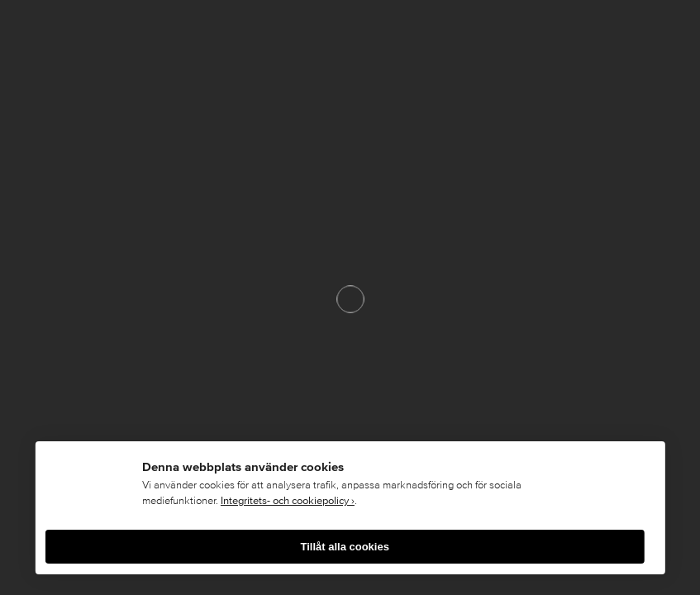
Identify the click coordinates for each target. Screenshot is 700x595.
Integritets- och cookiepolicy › (288, 500)
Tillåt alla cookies (344, 547)
